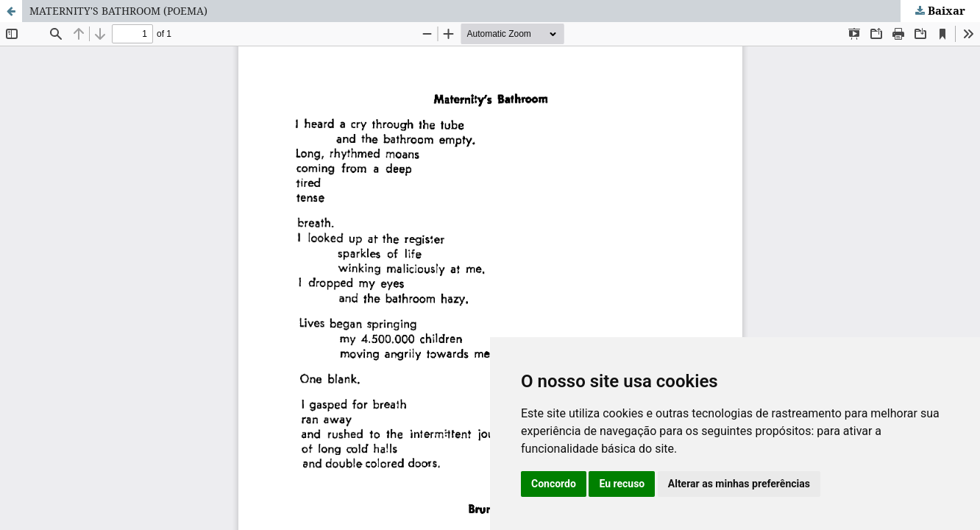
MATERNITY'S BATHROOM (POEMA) (118, 11)
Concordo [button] (554, 484)
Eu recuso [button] (622, 484)
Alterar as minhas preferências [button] (739, 484)
